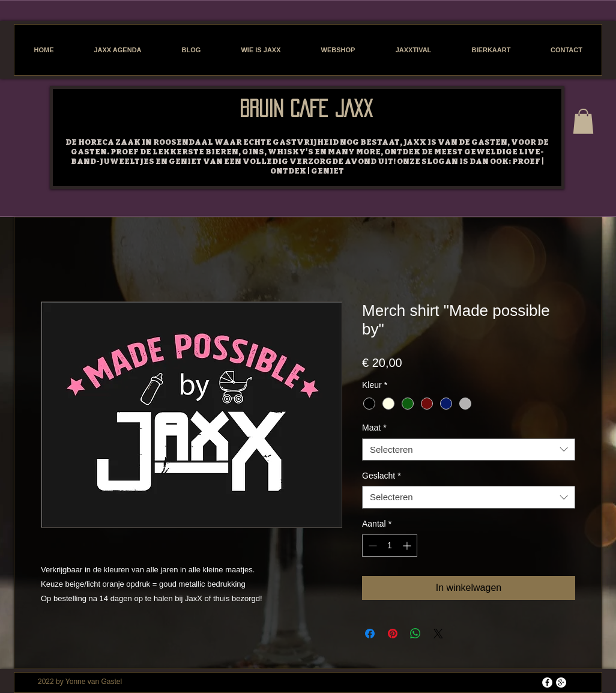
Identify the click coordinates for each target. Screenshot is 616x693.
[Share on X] (438, 634)
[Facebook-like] (128, 102)
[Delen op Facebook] (370, 634)
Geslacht (382, 476)
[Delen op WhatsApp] (415, 634)
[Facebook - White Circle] (547, 682)
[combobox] (469, 450)
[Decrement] (371, 546)
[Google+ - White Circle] (561, 682)
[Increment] (408, 546)
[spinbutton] (390, 546)
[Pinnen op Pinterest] (393, 634)
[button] (583, 121)
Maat (374, 428)
